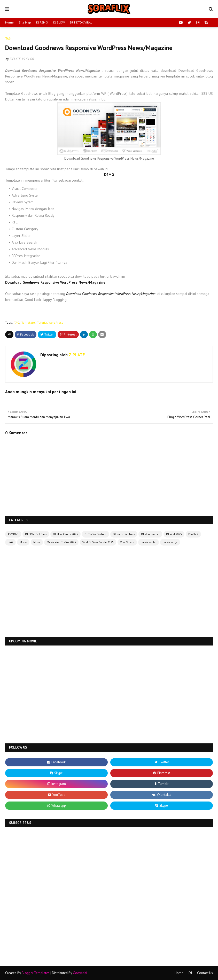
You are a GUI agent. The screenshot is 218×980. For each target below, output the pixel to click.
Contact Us (205, 973)
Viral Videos (127, 542)
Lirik (10, 542)
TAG (17, 322)
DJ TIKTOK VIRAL (81, 22)
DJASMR (193, 534)
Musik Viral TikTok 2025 (61, 542)
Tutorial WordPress (50, 322)
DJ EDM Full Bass (36, 534)
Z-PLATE (15, 59)
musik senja (170, 542)
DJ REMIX (42, 22)
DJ (190, 973)
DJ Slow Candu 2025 (65, 534)
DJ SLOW (59, 22)
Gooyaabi (80, 973)
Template (28, 322)
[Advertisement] (109, 592)
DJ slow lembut (150, 534)
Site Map (25, 22)
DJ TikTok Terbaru (95, 534)
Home (9, 22)
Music (37, 542)
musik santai (149, 542)
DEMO (109, 175)
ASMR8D (13, 534)
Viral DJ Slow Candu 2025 (98, 542)
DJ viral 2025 (174, 534)
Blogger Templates (36, 973)
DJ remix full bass (124, 534)
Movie (23, 542)
